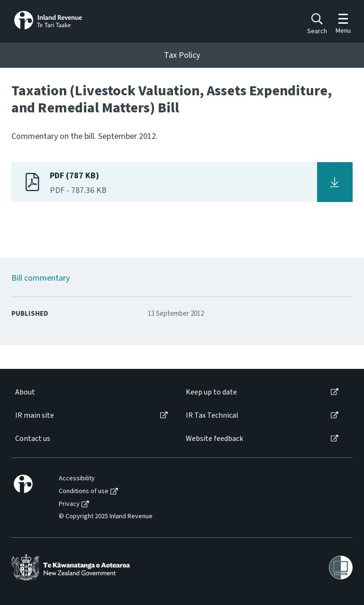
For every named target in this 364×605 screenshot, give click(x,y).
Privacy (69, 504)
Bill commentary (41, 278)
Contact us (33, 439)
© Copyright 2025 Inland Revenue (106, 517)
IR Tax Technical (212, 416)
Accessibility (77, 479)
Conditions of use (84, 491)
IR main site (35, 416)
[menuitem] (91, 392)
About (25, 392)
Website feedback (214, 439)
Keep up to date (211, 392)
